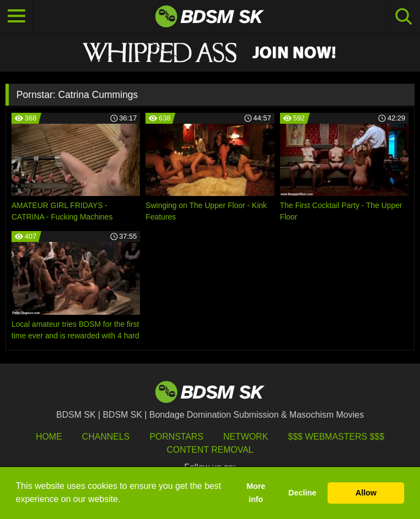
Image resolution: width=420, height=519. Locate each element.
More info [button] (256, 493)
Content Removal (210, 450)
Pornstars (176, 437)
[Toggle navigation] (16, 16)
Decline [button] (302, 493)
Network (246, 437)
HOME (49, 437)
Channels (106, 437)
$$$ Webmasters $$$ (336, 437)
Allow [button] (366, 493)
